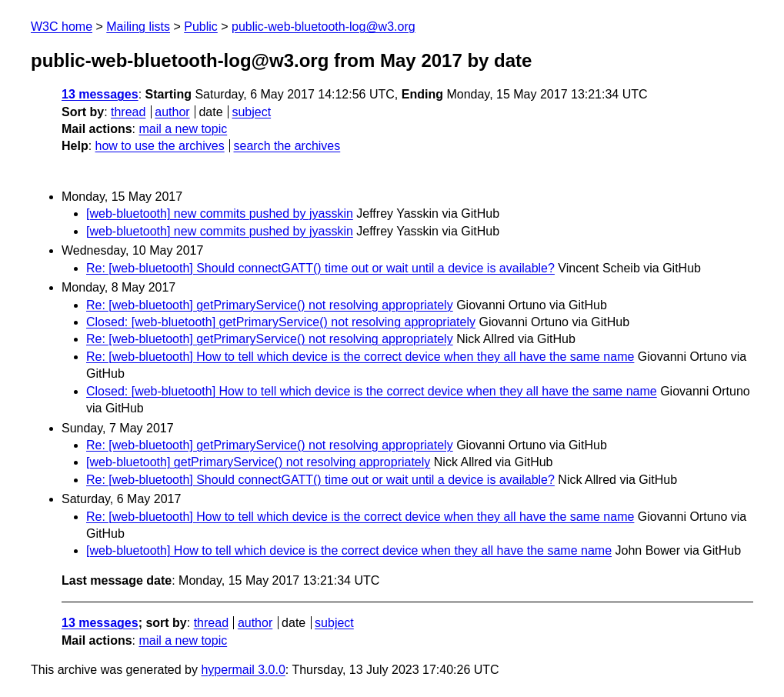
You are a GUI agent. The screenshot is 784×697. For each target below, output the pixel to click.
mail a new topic (183, 129)
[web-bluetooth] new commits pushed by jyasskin (220, 213)
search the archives (287, 146)
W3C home (62, 27)
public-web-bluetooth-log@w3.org (324, 27)
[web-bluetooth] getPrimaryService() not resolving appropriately (258, 462)
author (172, 112)
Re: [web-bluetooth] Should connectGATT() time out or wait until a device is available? (320, 268)
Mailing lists (138, 27)
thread (128, 112)
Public (201, 27)
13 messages (100, 94)
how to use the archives (160, 146)
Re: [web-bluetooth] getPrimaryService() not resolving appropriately (270, 305)
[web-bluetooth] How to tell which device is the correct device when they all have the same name (349, 550)
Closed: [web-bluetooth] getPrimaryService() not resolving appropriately (281, 322)
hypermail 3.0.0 (243, 670)
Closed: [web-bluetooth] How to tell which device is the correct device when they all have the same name (372, 391)
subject (251, 112)
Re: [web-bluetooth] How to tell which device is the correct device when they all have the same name (360, 357)
